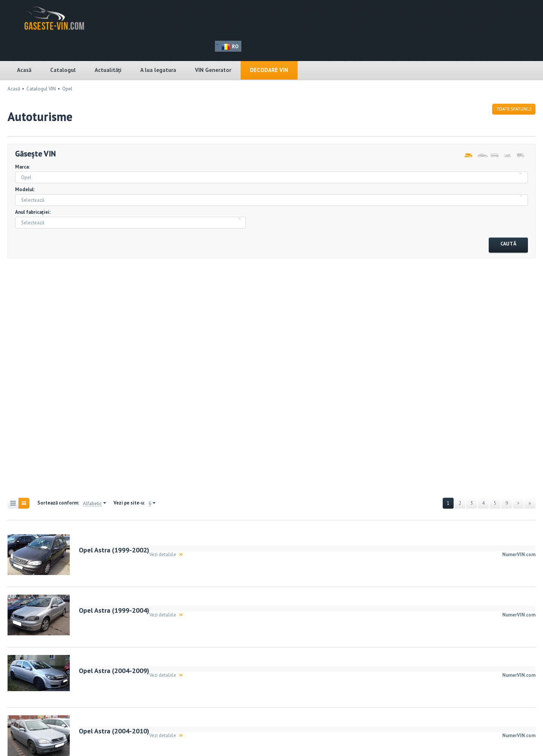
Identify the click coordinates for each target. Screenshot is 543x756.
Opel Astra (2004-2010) (114, 731)
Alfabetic (92, 504)
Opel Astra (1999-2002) (114, 550)
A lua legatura (158, 70)
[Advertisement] (49, 379)
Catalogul (63, 70)
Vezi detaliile (163, 554)
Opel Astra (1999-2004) (114, 610)
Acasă (24, 70)
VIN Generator (213, 70)
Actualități (108, 70)
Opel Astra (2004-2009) (114, 671)
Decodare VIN (269, 70)
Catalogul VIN (41, 89)
